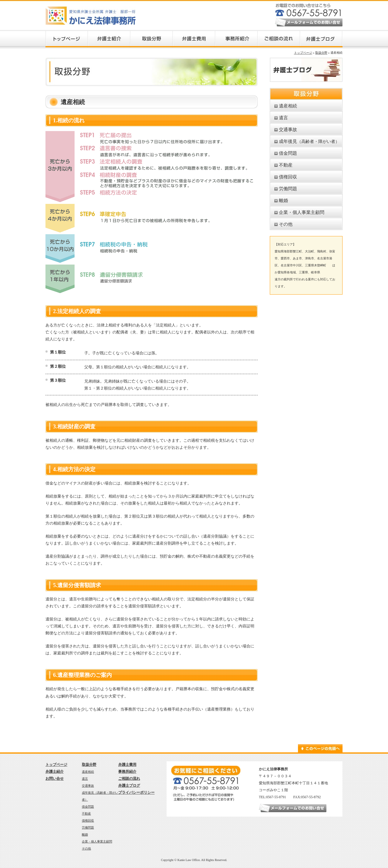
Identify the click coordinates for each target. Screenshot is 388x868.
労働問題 (288, 189)
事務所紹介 (127, 772)
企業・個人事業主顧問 (302, 212)
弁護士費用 (127, 765)
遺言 (283, 118)
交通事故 (288, 129)
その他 (286, 224)
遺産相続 (288, 106)
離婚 (283, 200)
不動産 (286, 165)
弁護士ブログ (129, 785)
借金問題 (288, 153)
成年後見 (309, 141)
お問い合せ (55, 778)
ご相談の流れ (129, 778)
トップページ (303, 53)
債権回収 (288, 177)
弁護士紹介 (55, 772)
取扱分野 (321, 53)
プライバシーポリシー (136, 792)
